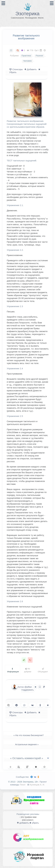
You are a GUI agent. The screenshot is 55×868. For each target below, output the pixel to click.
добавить (23, 823)
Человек (27, 61)
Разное (39, 56)
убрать (34, 823)
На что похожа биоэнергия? (28, 735)
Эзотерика (27, 14)
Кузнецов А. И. (37, 785)
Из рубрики (28, 670)
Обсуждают (43, 670)
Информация (13, 670)
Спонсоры (16, 69)
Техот (23, 785)
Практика (26, 56)
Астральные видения (28, 744)
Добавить (31, 69)
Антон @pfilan (22, 687)
